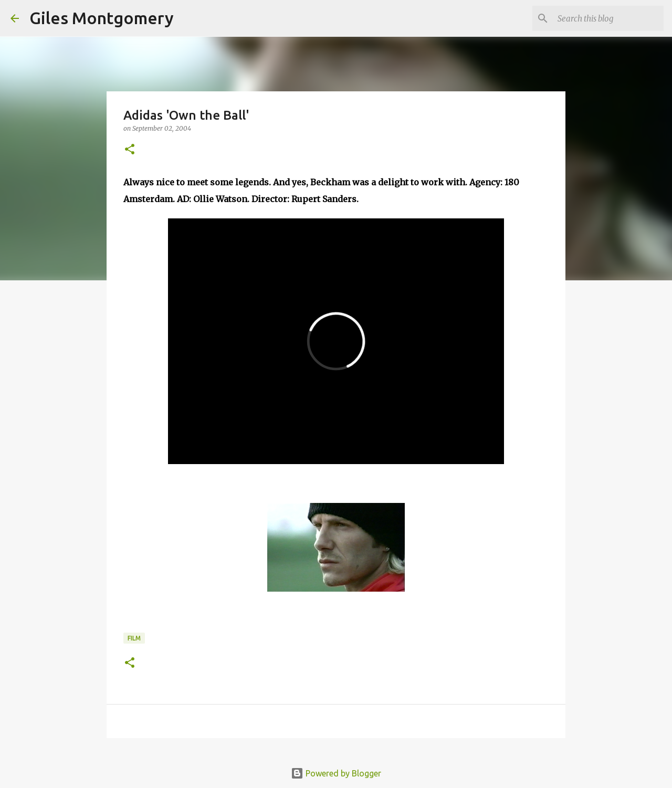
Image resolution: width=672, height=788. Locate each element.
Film (134, 638)
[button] (130, 150)
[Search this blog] (608, 18)
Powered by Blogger (336, 773)
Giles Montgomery (102, 18)
